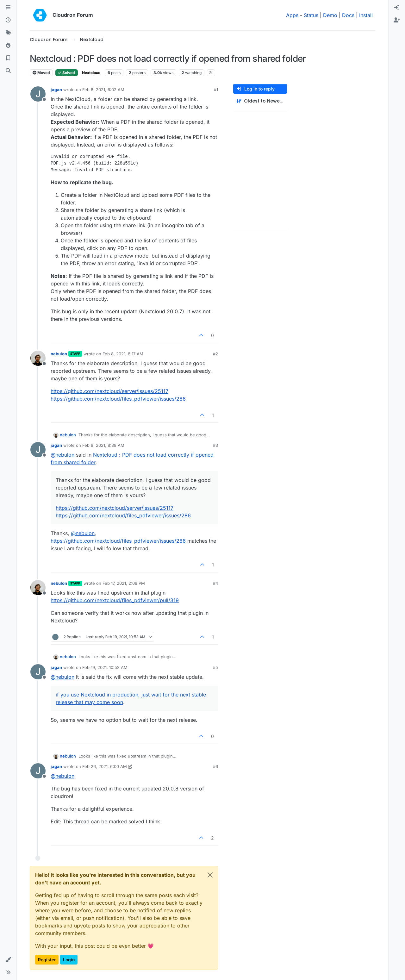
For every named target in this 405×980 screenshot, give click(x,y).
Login (69, 960)
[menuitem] (397, 8)
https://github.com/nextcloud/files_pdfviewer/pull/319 (115, 600)
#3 (215, 445)
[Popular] (8, 46)
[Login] (397, 8)
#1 (216, 90)
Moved (41, 73)
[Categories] (8, 8)
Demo (330, 15)
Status (311, 15)
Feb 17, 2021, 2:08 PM (124, 583)
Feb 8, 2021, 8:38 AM (103, 445)
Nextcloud (91, 73)
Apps (292, 15)
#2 (215, 354)
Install (366, 15)
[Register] (397, 20)
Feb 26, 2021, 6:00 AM (105, 766)
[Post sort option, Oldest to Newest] (260, 101)
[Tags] (8, 33)
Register (47, 960)
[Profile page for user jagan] (38, 94)
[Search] (8, 71)
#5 (215, 667)
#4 (215, 583)
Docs (348, 15)
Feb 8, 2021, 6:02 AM (103, 90)
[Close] (210, 875)
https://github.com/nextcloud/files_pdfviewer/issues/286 (118, 399)
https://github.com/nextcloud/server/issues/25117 (109, 391)
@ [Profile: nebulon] (62, 455)
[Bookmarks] (8, 58)
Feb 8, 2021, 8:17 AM (123, 354)
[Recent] (8, 20)
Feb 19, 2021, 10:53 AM (105, 667)
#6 (215, 766)
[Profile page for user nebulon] (38, 358)
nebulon (59, 354)
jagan (56, 90)
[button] (8, 960)
